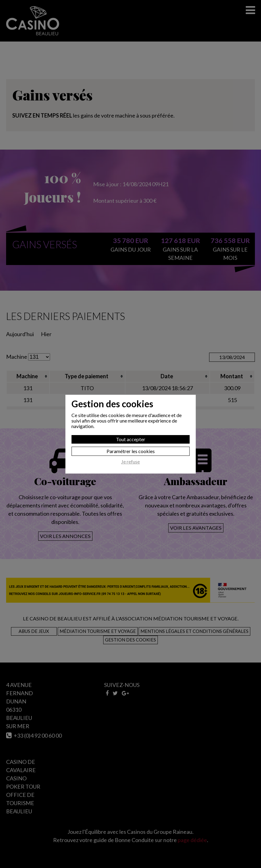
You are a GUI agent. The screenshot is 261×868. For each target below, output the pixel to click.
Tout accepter (131, 439)
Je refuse (130, 462)
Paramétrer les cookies (131, 451)
